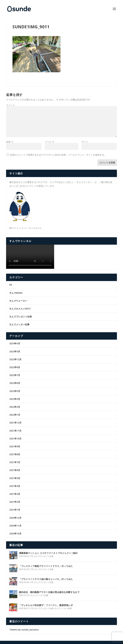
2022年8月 (15, 367)
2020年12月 (15, 518)
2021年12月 (15, 423)
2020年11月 (15, 526)
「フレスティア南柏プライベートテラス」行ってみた (46, 566)
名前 (10, 142)
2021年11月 (15, 431)
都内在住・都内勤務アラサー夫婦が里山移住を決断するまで (49, 592)
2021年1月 (15, 510)
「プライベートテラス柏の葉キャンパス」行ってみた (46, 579)
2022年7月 (15, 375)
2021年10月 (15, 439)
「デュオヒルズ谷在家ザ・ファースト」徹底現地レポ (46, 605)
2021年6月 (15, 470)
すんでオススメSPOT (20, 309)
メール (49, 142)
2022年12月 (15, 359)
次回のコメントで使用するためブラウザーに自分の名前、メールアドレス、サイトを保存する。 (58, 155)
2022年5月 (15, 391)
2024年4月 (15, 343)
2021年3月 (15, 494)
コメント (11, 105)
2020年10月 (15, 534)
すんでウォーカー (18, 301)
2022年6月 (15, 383)
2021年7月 (15, 462)
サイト (85, 142)
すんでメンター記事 (19, 324)
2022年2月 (15, 407)
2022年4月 (15, 399)
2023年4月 (15, 351)
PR (11, 285)
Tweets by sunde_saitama (24, 630)
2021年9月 (15, 446)
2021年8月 (15, 454)
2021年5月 (15, 478)
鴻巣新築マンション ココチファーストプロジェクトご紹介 (48, 553)
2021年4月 (15, 486)
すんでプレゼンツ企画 (20, 317)
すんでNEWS (16, 293)
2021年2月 (15, 502)
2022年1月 (15, 415)
